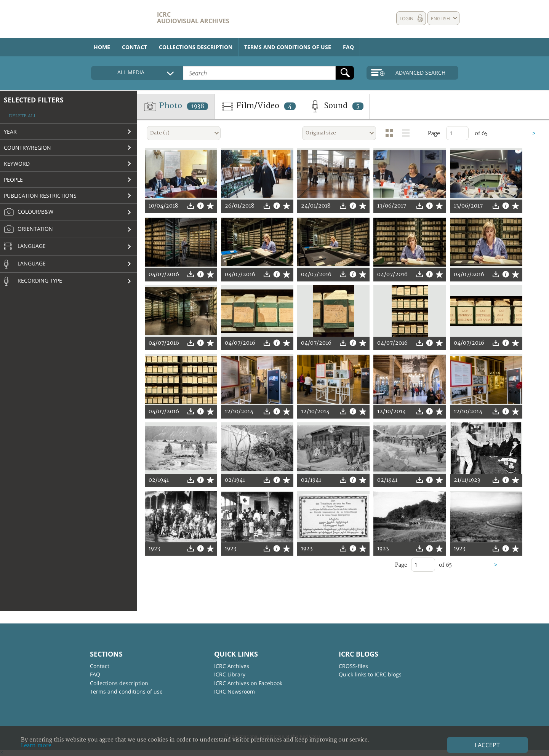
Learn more (36, 746)
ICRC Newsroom (234, 691)
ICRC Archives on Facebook (248, 683)
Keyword (17, 164)
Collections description (196, 47)
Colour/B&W (29, 212)
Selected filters (34, 100)
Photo (176, 106)
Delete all (22, 116)
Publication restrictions (40, 196)
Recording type (33, 281)
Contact (134, 47)
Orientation (28, 229)
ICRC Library (230, 674)
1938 (198, 106)
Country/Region (27, 148)
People (13, 180)
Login (407, 18)
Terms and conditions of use (288, 47)
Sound (336, 106)
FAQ (348, 47)
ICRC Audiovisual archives (193, 18)
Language (25, 247)
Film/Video (258, 106)
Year (10, 132)
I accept (487, 745)
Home (102, 47)
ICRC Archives (232, 666)
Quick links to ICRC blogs (370, 674)
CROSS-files (353, 666)
